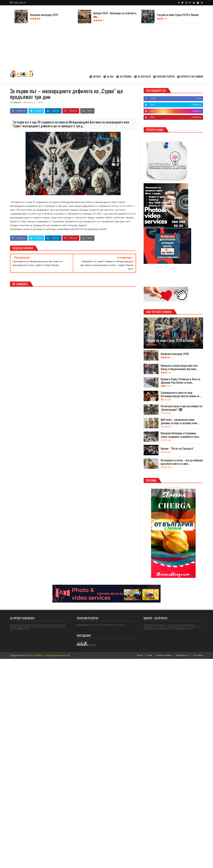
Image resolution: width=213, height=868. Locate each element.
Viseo (73, 655)
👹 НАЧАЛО (95, 77)
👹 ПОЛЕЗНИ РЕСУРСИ (164, 77)
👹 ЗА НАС (109, 77)
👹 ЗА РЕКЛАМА (124, 77)
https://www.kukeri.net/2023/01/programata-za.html (78, 229)
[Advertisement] (106, 47)
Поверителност (183, 655)
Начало (140, 655)
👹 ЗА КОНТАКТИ (142, 77)
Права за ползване (164, 655)
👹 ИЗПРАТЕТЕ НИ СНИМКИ (190, 77)
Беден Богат (83, 625)
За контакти (198, 655)
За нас (150, 655)
